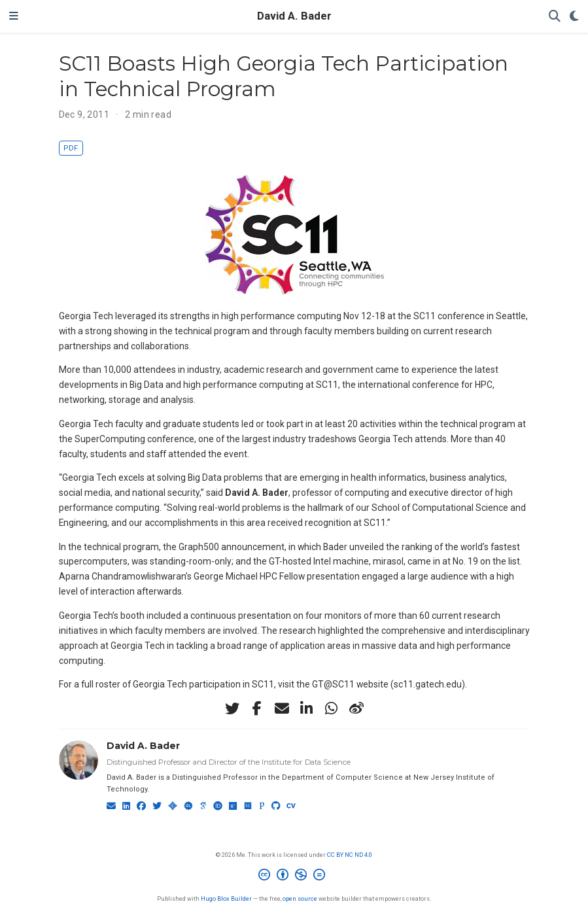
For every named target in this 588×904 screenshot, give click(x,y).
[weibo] (356, 708)
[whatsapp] (332, 708)
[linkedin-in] (307, 708)
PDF (71, 148)
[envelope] (282, 708)
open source (300, 898)
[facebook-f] (257, 708)
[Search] (555, 17)
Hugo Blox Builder (226, 898)
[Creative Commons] (294, 877)
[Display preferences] (574, 17)
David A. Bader (294, 16)
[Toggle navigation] (14, 16)
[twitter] (232, 708)
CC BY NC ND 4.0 (350, 855)
